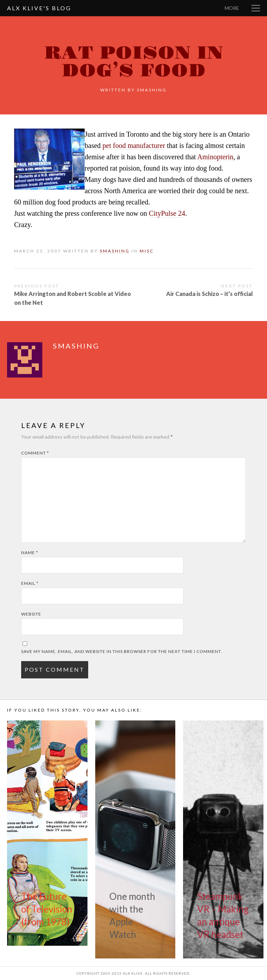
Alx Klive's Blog (39, 8)
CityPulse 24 (167, 213)
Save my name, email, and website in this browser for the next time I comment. (122, 651)
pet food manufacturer (134, 145)
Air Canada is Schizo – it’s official (210, 294)
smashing (152, 90)
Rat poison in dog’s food (133, 62)
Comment (35, 453)
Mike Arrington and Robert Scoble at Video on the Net (72, 298)
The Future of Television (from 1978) (47, 909)
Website (31, 614)
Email (30, 583)
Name (30, 553)
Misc (147, 251)
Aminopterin (215, 157)
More (232, 8)
